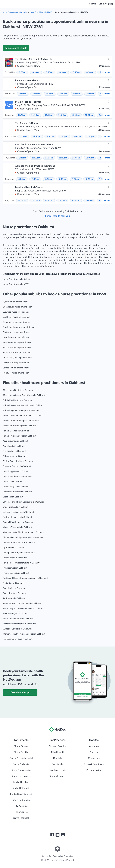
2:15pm (91, 137)
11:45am (76, 158)
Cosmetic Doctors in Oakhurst (17, 466)
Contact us (94, 758)
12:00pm (90, 158)
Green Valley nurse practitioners (17, 358)
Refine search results (16, 48)
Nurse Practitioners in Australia (15, 12)
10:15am (49, 201)
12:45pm (37, 137)
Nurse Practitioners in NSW (41, 12)
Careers (94, 752)
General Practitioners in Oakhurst (18, 522)
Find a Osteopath (21, 788)
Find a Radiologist (21, 800)
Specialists (57, 764)
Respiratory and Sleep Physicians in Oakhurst (23, 609)
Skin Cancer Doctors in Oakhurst (18, 619)
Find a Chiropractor (21, 770)
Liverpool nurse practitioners (16, 363)
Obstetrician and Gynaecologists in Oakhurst (23, 537)
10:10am (36, 201)
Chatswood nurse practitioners (17, 332)
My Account (21, 806)
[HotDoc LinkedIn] (57, 835)
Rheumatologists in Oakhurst (16, 614)
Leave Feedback (21, 818)
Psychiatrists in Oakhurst (14, 588)
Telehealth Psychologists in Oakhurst (19, 426)
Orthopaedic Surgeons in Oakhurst (19, 553)
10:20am (63, 201)
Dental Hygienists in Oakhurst (16, 471)
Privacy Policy (94, 770)
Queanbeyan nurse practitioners (18, 307)
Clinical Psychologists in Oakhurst (18, 461)
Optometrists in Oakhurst (14, 548)
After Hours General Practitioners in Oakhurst (24, 395)
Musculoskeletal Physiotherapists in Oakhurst (24, 532)
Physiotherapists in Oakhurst (16, 573)
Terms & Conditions (94, 764)
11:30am (63, 158)
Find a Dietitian (21, 782)
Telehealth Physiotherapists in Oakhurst (21, 421)
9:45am (90, 94)
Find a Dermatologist (21, 794)
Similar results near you (57, 216)
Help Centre (21, 812)
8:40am (76, 72)
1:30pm (50, 137)
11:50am (62, 115)
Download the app (20, 693)
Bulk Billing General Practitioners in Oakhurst (23, 405)
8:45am (22, 158)
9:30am (63, 94)
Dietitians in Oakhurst (13, 497)
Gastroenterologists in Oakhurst (17, 517)
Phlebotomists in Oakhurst (15, 568)
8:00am (23, 72)
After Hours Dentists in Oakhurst (18, 390)
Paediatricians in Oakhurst (15, 558)
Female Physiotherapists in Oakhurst (19, 436)
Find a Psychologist (21, 776)
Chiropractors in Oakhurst (15, 456)
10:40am (22, 115)
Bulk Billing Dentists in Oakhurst (18, 400)
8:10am (36, 72)
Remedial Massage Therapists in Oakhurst (22, 604)
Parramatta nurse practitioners (17, 348)
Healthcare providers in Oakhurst (18, 639)
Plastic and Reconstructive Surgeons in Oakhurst (25, 578)
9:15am (36, 94)
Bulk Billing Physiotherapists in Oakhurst (21, 411)
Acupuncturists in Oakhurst (15, 441)
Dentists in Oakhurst (12, 482)
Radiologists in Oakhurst (14, 598)
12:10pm (76, 115)
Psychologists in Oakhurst (15, 593)
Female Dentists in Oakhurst (16, 431)
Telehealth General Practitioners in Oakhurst (23, 416)
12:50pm (89, 115)
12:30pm (23, 137)
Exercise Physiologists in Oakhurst (18, 512)
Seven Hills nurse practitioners (17, 353)
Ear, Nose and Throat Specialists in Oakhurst (23, 502)
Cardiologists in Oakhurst (14, 451)
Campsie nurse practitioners (16, 368)
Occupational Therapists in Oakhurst (20, 543)
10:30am (76, 201)
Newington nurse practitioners (17, 342)
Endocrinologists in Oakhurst (16, 507)
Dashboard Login (57, 770)
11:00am (36, 158)
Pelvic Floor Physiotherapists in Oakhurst (21, 563)
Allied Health (58, 752)
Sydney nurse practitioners (15, 302)
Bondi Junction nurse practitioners (19, 327)
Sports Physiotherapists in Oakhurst (19, 624)
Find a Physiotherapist (21, 758)
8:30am (63, 72)
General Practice (58, 746)
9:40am (77, 94)
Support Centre (58, 776)
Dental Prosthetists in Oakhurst (17, 477)
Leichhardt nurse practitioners (17, 317)
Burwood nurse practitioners (16, 312)
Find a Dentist (21, 752)
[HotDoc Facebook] (52, 835)
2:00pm (77, 137)
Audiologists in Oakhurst (14, 446)
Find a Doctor (21, 746)
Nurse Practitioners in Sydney (16, 279)
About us (94, 746)
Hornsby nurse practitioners (16, 337)
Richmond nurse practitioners (16, 322)
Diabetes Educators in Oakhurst (17, 492)
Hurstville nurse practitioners (16, 373)
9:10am (76, 179)
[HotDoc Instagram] (63, 835)
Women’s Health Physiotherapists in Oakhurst (24, 634)
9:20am (50, 94)
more (107, 72)
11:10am (35, 115)
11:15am (49, 158)
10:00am (22, 201)
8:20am (49, 72)
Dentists (58, 758)
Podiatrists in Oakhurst (13, 583)
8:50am (90, 72)
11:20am (49, 115)
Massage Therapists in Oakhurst (17, 527)
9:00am (23, 94)
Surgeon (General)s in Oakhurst (17, 629)
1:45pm (64, 137)
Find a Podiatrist (21, 764)
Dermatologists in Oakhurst (15, 487)
